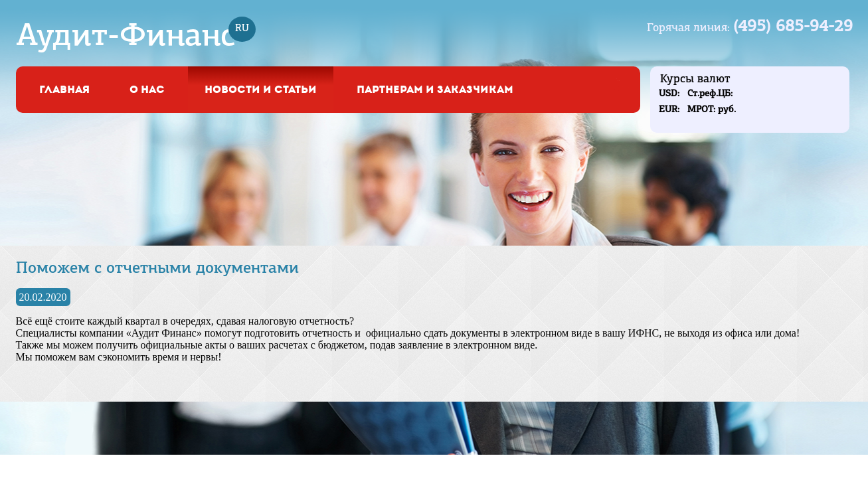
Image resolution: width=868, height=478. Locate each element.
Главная (64, 89)
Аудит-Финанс (126, 37)
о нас (147, 89)
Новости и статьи (261, 89)
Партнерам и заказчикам (435, 89)
